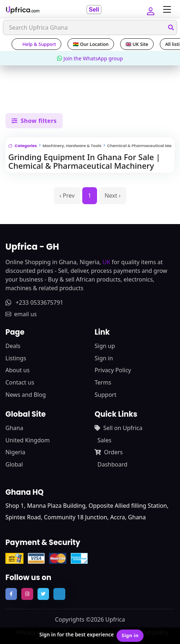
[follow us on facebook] (11, 594)
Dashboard (112, 464)
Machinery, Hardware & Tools (72, 146)
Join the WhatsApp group (90, 58)
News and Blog (26, 395)
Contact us (20, 382)
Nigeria (15, 452)
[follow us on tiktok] (59, 594)
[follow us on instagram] (27, 594)
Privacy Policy (113, 370)
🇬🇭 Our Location (91, 44)
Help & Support (36, 44)
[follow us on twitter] (43, 594)
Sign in (104, 358)
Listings (16, 358)
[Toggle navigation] (165, 10)
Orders (109, 452)
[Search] (90, 27)
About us (17, 370)
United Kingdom (28, 440)
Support (105, 395)
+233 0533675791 (34, 302)
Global (14, 464)
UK (106, 262)
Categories (23, 146)
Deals (13, 346)
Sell (94, 10)
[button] (150, 9)
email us (21, 314)
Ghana (14, 428)
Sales (104, 440)
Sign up (105, 346)
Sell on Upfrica (118, 428)
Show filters (34, 121)
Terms (103, 382)
